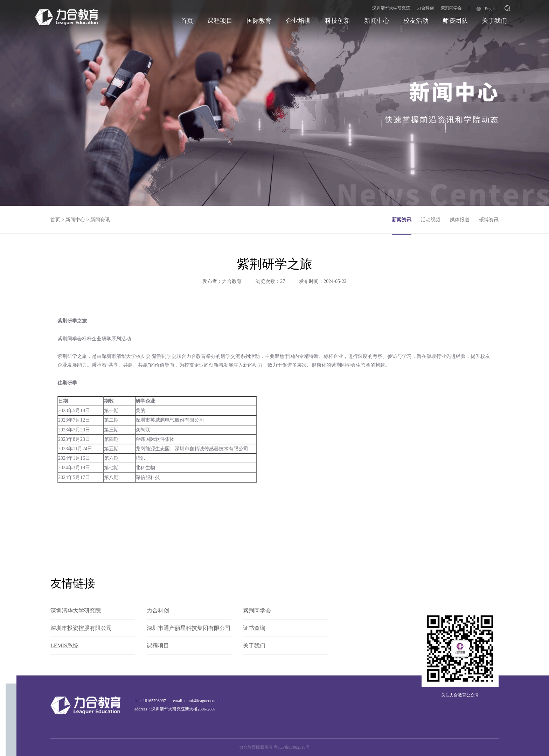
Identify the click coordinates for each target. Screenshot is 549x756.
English (487, 9)
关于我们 (494, 21)
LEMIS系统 (64, 646)
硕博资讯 (489, 220)
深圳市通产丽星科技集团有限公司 (189, 628)
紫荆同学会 (451, 8)
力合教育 (232, 281)
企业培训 (298, 21)
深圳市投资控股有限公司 (81, 628)
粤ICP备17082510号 (292, 747)
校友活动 (416, 21)
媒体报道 (460, 220)
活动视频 (431, 220)
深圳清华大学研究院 (391, 8)
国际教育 (259, 21)
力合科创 (425, 8)
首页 (187, 21)
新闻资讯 (100, 220)
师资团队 (455, 21)
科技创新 (338, 21)
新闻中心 (377, 21)
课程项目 (220, 21)
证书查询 (254, 628)
